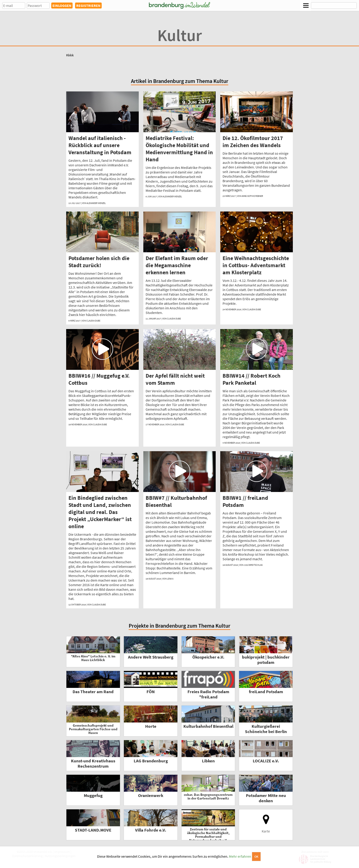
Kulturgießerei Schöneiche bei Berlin (266, 729)
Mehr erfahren (240, 856)
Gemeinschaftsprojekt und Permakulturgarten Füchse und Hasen (93, 729)
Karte (266, 824)
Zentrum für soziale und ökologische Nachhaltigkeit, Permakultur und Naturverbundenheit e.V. (208, 835)
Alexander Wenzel (96, 203)
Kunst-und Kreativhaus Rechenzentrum (93, 764)
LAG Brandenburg (151, 761)
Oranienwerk (151, 795)
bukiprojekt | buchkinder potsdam (266, 660)
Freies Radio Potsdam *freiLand (208, 694)
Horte (151, 726)
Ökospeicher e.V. (208, 657)
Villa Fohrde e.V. (151, 830)
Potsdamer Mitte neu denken (266, 798)
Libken (208, 761)
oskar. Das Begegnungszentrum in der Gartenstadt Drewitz (208, 796)
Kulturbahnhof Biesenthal (208, 726)
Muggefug (93, 795)
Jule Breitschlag (253, 565)
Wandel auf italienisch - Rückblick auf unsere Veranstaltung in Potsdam (100, 145)
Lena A (170, 579)
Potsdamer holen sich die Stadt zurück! (99, 262)
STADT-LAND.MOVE (93, 830)
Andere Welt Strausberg (151, 657)
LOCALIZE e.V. (266, 761)
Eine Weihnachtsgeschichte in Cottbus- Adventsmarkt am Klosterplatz (256, 265)
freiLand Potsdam (266, 692)
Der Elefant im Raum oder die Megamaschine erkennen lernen (177, 265)
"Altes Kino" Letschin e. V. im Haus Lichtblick (93, 658)
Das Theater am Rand (93, 692)
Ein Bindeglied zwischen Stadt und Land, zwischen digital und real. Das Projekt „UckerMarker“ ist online (100, 512)
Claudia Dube (93, 321)
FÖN (151, 692)
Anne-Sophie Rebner (252, 196)
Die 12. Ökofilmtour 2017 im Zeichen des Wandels (253, 142)
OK (256, 857)
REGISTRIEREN (88, 5)
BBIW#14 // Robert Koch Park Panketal (252, 379)
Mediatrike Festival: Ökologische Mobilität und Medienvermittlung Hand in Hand (179, 149)
